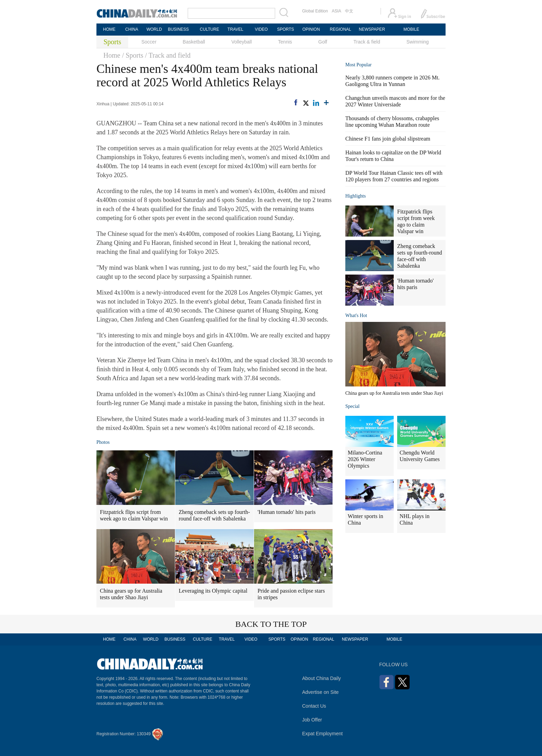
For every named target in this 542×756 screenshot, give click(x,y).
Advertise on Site (320, 692)
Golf (323, 42)
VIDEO (261, 29)
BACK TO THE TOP (271, 624)
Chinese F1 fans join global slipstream (388, 139)
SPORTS (285, 29)
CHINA (132, 29)
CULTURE (209, 29)
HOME (109, 29)
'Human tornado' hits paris (287, 512)
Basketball (194, 42)
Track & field (367, 42)
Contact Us (314, 706)
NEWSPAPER (372, 29)
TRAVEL (235, 29)
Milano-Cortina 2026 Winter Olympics (365, 459)
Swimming (418, 42)
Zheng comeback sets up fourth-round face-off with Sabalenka (214, 515)
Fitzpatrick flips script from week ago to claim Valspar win (134, 515)
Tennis (285, 42)
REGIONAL (340, 29)
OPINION (311, 29)
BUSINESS (179, 29)
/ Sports (133, 55)
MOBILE (411, 29)
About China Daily (321, 678)
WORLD (154, 29)
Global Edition (315, 11)
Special (352, 406)
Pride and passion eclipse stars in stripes (291, 594)
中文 (349, 11)
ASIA (337, 11)
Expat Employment (323, 734)
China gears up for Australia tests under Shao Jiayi (131, 594)
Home (112, 55)
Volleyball (241, 42)
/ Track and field (168, 55)
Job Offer (312, 720)
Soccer (149, 42)
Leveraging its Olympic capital (213, 591)
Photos (103, 442)
